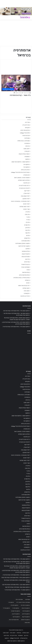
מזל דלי (28, 220)
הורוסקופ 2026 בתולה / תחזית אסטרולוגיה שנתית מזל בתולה (16, 578)
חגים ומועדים (27, 175)
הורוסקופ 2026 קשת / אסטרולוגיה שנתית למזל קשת (17, 587)
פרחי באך (27, 259)
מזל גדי (28, 217)
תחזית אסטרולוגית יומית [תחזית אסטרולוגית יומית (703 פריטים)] (14, 620)
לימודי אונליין (27, 193)
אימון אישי (27, 128)
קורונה (28, 270)
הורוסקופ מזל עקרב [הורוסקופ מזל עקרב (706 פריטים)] (16, 614)
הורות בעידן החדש (25, 170)
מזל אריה (28, 212)
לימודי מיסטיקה (26, 199)
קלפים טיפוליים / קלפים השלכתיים (22, 278)
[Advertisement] (16, 351)
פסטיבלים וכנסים (26, 257)
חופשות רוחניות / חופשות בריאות (22, 178)
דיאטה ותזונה (27, 149)
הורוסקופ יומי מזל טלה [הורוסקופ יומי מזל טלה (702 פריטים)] (25, 605)
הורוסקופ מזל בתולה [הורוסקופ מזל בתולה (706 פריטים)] (26, 608)
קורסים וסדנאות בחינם (24, 275)
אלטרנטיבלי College (25, 133)
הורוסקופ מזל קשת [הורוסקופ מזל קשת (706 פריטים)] (26, 617)
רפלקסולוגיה (27, 293)
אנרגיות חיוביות (26, 136)
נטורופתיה (19, 633)
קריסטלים (27, 280)
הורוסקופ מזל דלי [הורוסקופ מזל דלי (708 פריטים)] (6, 608)
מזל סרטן (28, 228)
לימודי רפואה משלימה (25, 207)
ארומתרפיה (27, 143)
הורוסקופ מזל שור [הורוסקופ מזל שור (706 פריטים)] (16, 617)
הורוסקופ (27, 159)
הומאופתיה (27, 157)
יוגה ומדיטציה (26, 183)
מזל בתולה (27, 214)
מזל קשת (28, 233)
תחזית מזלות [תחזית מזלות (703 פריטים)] (27, 623)
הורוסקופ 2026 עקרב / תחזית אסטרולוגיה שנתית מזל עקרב (16, 585)
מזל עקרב (27, 230)
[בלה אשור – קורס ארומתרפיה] (16, 83)
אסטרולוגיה (27, 138)
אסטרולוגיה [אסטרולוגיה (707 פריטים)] (27, 600)
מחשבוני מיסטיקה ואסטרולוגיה (23, 243)
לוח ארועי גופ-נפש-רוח (24, 188)
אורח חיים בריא (26, 125)
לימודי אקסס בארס (25, 196)
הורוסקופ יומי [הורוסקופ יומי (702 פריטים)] (11, 602)
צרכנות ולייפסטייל (25, 264)
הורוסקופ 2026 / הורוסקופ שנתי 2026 (21, 162)
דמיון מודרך (27, 151)
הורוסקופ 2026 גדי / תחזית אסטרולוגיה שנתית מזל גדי (17, 590)
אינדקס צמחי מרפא (25, 130)
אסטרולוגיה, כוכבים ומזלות (24, 141)
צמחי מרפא (27, 262)
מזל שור (28, 236)
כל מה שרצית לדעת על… (24, 186)
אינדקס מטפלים (24, 638)
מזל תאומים (27, 238)
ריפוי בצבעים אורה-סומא (24, 286)
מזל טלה (28, 222)
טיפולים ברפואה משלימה (24, 180)
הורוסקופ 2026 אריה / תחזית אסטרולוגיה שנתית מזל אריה (16, 327)
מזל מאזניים (27, 225)
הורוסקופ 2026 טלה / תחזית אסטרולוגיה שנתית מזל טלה (16, 311)
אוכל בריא (27, 122)
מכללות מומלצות (26, 251)
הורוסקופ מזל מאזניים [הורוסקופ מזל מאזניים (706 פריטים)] (16, 611)
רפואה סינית (27, 291)
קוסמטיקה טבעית (26, 267)
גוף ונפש (28, 146)
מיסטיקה (28, 249)
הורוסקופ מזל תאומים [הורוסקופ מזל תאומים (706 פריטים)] (25, 620)
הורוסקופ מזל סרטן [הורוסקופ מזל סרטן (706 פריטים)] (26, 614)
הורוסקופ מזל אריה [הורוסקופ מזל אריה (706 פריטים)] (14, 605)
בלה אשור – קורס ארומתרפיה (20, 95)
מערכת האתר (27, 93)
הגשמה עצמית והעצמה (24, 154)
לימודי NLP (27, 191)
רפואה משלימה (26, 288)
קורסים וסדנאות (26, 272)
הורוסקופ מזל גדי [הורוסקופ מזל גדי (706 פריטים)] (16, 608)
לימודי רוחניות (26, 204)
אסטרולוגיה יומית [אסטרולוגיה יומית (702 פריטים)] (19, 600)
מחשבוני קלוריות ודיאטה (24, 246)
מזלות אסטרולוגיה (25, 241)
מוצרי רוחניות (26, 209)
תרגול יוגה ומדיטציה (25, 296)
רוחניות (28, 283)
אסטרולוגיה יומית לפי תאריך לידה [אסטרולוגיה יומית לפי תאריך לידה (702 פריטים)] (23, 602)
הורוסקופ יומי (27, 164)
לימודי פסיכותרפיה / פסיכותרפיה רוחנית (20, 201)
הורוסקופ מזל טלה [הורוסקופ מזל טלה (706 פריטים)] (26, 611)
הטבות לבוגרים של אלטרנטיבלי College (20, 172)
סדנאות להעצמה (26, 254)
